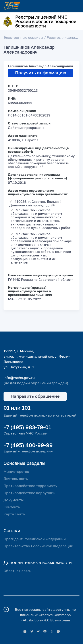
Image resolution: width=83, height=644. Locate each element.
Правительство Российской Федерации (38, 546)
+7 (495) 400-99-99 (28, 445)
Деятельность (16, 479)
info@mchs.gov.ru (19, 378)
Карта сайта (14, 514)
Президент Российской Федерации (35, 539)
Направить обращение (35, 396)
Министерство (16, 471)
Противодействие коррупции (30, 493)
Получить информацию (41, 73)
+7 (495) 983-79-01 (27, 427)
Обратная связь (17, 571)
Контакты (12, 507)
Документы (14, 500)
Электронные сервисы (23, 37)
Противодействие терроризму (30, 486)
